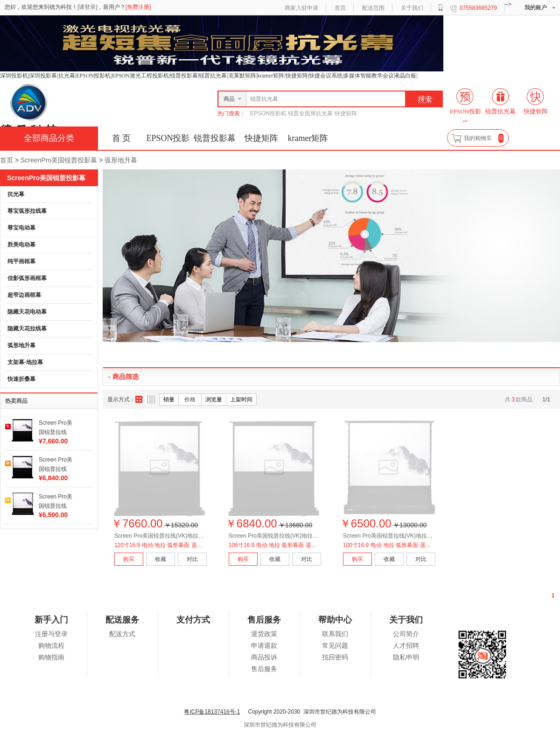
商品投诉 (264, 657)
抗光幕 (16, 194)
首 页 (122, 138)
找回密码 (335, 657)
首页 (340, 8)
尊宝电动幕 (21, 228)
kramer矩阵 (308, 138)
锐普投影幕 (215, 138)
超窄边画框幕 (24, 295)
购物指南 (51, 657)
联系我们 (335, 634)
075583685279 (478, 8)
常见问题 (335, 646)
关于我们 (412, 8)
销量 (169, 400)
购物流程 (51, 646)
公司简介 (406, 634)
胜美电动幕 (21, 245)
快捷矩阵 (261, 138)
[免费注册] (138, 7)
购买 (129, 559)
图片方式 (139, 400)
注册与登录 (51, 634)
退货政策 (264, 634)
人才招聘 (406, 646)
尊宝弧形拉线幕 (27, 211)
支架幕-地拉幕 (25, 362)
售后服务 (264, 669)
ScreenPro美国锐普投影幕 (59, 160)
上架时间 (241, 400)
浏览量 (214, 400)
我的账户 (536, 7)
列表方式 (151, 400)
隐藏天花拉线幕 (27, 329)
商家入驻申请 (301, 8)
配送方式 (122, 634)
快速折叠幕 (21, 379)
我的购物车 (478, 138)
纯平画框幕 (21, 261)
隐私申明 (406, 657)
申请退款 (264, 646)
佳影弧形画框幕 (27, 278)
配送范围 (373, 8)
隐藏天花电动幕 (27, 312)
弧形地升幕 (121, 160)
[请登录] (87, 7)
